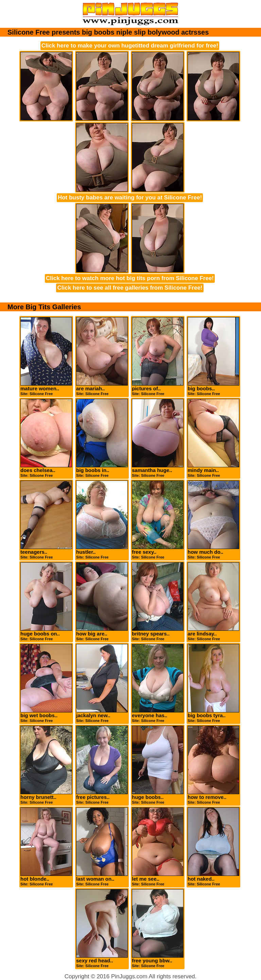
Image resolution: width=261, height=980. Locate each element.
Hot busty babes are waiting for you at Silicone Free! (130, 198)
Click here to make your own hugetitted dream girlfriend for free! (130, 46)
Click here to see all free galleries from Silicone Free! (130, 288)
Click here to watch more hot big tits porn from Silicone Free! (130, 278)
